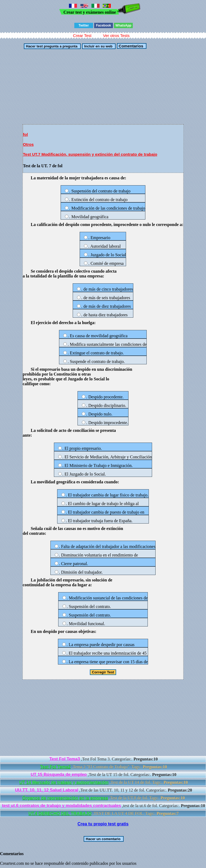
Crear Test (82, 36)
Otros (28, 144)
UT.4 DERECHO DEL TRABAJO (60, 813)
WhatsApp (123, 25)
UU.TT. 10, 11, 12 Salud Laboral (47, 790)
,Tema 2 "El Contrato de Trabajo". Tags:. (103, 767)
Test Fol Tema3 (65, 759)
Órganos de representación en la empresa (65, 798)
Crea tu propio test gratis (103, 824)
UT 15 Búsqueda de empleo (59, 775)
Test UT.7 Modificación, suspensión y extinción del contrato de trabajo (90, 154)
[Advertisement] (103, 87)
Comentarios (130, 46)
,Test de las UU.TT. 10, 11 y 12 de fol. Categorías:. (104, 790)
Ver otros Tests (116, 36)
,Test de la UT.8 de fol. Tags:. (104, 798)
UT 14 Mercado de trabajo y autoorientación (64, 782)
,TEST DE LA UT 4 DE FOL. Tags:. (104, 813)
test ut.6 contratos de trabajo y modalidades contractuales (61, 806)
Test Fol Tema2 (55, 767)
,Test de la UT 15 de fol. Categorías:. (103, 775)
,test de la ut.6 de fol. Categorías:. (103, 806)
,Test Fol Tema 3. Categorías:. (104, 759)
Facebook (104, 25)
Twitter (84, 25)
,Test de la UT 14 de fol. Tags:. (104, 782)
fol (25, 134)
